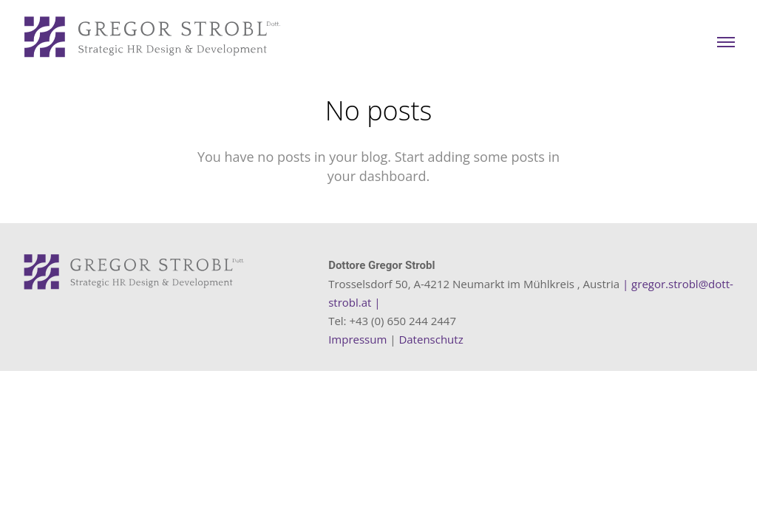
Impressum (357, 339)
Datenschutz (431, 339)
